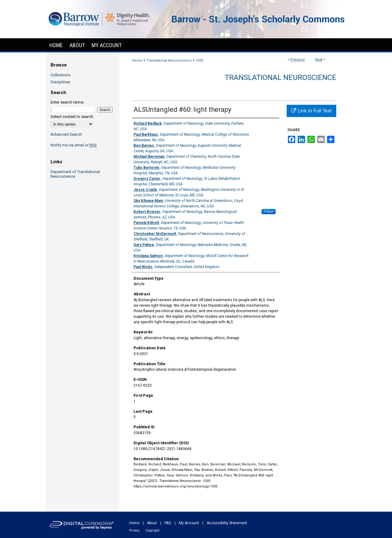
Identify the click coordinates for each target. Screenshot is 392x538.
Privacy (134, 530)
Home (137, 61)
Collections (60, 75)
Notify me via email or (74, 145)
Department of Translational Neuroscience (75, 174)
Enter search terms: (67, 102)
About (152, 523)
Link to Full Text (311, 111)
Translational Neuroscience (169, 61)
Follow (269, 211)
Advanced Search (66, 134)
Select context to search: (72, 117)
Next (319, 60)
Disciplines (60, 82)
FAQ (168, 523)
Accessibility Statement (227, 523)
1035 (199, 61)
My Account (189, 523)
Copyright (152, 530)
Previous (298, 60)
